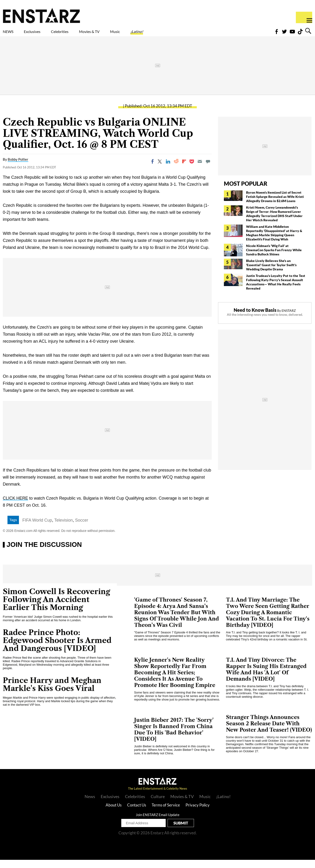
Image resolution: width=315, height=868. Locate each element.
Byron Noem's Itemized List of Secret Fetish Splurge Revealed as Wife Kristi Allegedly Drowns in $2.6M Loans (275, 205)
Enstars (41, 15)
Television (63, 528)
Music (157, 34)
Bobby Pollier (18, 167)
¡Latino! (186, 34)
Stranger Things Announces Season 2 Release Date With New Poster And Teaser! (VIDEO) (269, 732)
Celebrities (81, 34)
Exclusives (43, 34)
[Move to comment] (208, 170)
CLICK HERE (15, 506)
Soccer (82, 528)
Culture (158, 805)
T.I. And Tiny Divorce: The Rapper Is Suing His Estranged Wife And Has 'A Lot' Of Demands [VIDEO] (266, 678)
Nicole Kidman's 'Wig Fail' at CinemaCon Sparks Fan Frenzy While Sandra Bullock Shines (274, 258)
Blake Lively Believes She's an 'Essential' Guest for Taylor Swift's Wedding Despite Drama (271, 273)
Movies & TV (122, 34)
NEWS (11, 34)
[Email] (200, 170)
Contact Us (137, 813)
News (90, 805)
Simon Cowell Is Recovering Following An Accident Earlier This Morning (56, 608)
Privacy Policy (198, 813)
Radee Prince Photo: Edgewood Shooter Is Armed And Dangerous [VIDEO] (57, 648)
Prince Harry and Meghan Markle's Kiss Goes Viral (52, 692)
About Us (114, 813)
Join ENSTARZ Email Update (158, 823)
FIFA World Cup (37, 528)
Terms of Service (166, 813)
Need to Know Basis (255, 318)
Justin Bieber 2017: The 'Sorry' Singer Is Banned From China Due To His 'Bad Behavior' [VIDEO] (174, 738)
